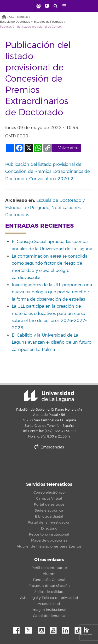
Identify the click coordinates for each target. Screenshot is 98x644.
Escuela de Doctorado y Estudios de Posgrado (32, 22)
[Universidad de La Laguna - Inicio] (10, 5)
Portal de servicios (49, 505)
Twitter (31, 629)
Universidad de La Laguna (49, 396)
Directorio (49, 528)
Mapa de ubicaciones (49, 540)
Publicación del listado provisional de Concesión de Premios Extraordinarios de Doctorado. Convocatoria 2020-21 (47, 172)
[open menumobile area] (64, 6)
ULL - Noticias (19, 17)
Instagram (43, 629)
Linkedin (67, 629)
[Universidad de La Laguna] (28, 5)
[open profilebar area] (38, 6)
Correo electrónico (49, 493)
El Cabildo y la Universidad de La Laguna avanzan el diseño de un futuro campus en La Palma (52, 342)
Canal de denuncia (49, 616)
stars (49, 465)
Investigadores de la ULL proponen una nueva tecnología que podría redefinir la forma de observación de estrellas (52, 292)
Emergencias (49, 447)
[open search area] (55, 6)
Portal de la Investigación (49, 523)
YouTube (55, 629)
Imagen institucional (49, 610)
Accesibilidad (49, 604)
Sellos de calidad (49, 592)
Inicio (4, 17)
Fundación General (49, 580)
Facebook (18, 629)
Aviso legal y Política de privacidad (49, 598)
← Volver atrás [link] (67, 148)
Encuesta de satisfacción (49, 586)
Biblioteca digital (49, 517)
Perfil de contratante (49, 568)
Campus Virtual (49, 499)
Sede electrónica (49, 511)
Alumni (49, 574)
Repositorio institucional (49, 534)
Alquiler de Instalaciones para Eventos (49, 546)
